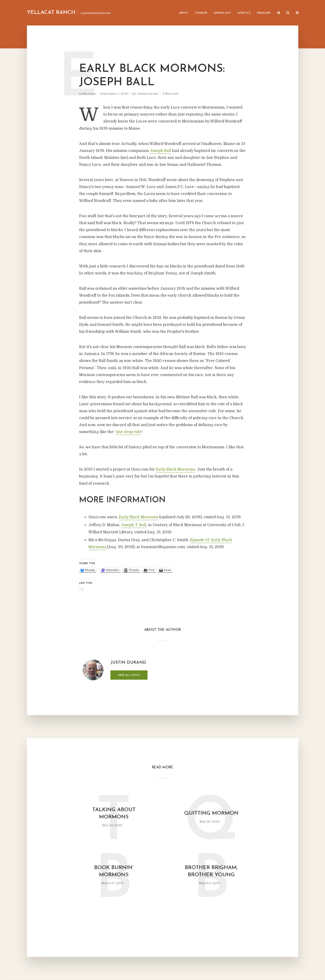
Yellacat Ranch (51, 13)
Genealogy (222, 13)
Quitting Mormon (211, 813)
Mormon (89, 94)
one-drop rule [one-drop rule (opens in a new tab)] (129, 432)
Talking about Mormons (114, 814)
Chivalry (201, 13)
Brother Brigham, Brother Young (211, 871)
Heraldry (264, 13)
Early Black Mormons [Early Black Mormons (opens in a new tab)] (175, 469)
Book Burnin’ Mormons (114, 871)
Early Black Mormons (138, 517)
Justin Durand (147, 94)
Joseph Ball (160, 151)
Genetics (244, 13)
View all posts (129, 675)
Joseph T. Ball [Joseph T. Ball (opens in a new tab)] (134, 525)
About (184, 13)
